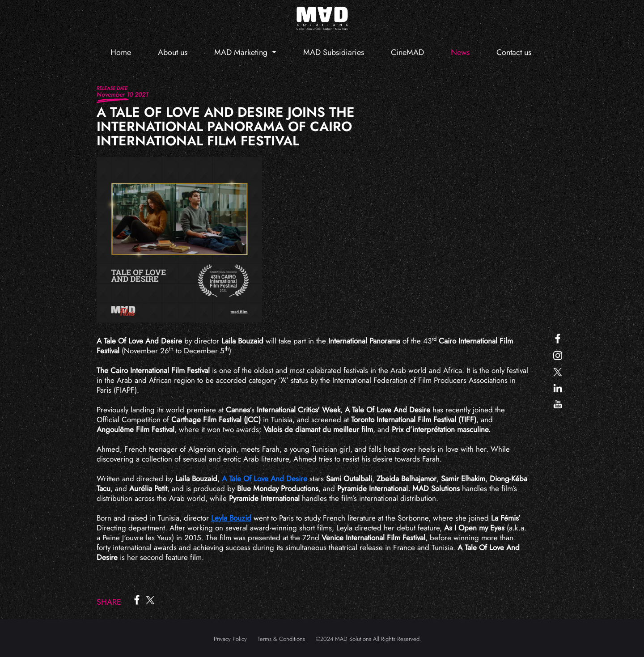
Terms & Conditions (281, 639)
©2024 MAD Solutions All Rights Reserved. (369, 639)
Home (121, 52)
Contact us (514, 52)
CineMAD (407, 52)
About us (173, 52)
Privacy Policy (230, 639)
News (460, 52)
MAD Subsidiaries (334, 52)
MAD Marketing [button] (242, 52)
